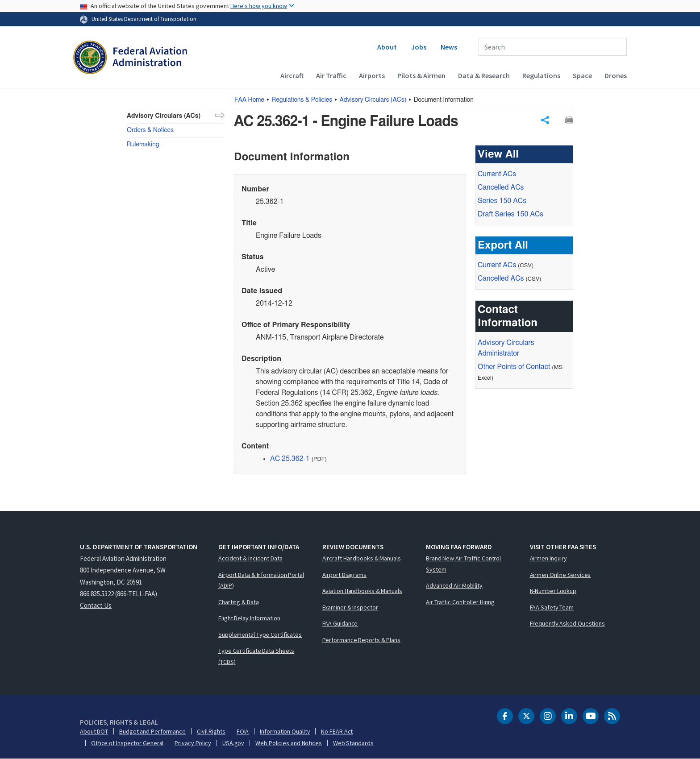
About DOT (94, 731)
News (449, 47)
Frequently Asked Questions (567, 623)
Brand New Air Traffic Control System (463, 564)
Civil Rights (211, 731)
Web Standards (353, 743)
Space (582, 75)
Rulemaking (143, 145)
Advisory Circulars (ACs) (164, 116)
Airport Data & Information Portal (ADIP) (261, 580)
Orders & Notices (150, 130)
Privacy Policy (193, 743)
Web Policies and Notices (289, 743)
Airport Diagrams (344, 575)
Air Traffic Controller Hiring (460, 602)
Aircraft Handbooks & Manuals (362, 558)
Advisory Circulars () (373, 100)
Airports (372, 75)
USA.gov (233, 743)
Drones (616, 75)
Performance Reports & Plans (361, 640)
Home (249, 100)
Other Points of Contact (514, 367)
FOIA (243, 731)
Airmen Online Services (560, 575)
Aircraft (292, 75)
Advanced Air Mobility (454, 585)
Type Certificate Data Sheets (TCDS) (256, 656)
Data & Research (484, 75)
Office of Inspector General (127, 743)
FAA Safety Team (552, 607)
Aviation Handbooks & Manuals (362, 591)
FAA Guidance (340, 623)
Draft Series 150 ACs (510, 214)
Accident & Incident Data (250, 558)
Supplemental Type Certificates (260, 635)
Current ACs (497, 174)
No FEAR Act (337, 731)
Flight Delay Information (249, 618)
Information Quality (285, 731)
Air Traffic (331, 75)
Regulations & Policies (302, 100)
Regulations (541, 75)
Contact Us (96, 605)
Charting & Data (239, 602)
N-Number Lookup (553, 591)
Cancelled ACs (501, 187)
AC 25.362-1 (290, 459)
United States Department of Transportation (144, 19)
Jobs (419, 47)
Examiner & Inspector (350, 607)
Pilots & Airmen (421, 75)
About (387, 47)
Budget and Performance (152, 731)
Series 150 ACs (502, 201)
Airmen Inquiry (549, 558)
